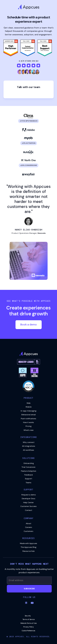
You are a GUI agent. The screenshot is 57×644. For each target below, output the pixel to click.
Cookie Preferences (28, 631)
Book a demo (29, 325)
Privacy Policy (28, 627)
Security (28, 616)
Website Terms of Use (28, 623)
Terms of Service (29, 619)
